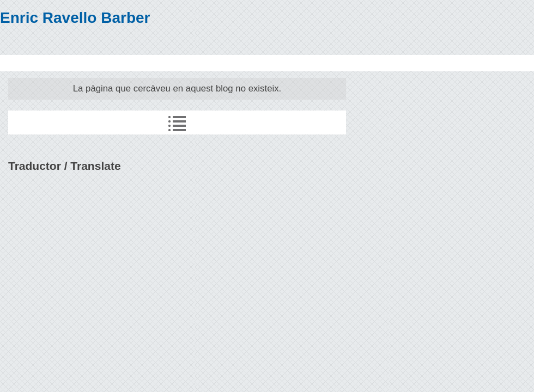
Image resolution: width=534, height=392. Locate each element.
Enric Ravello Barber (75, 18)
